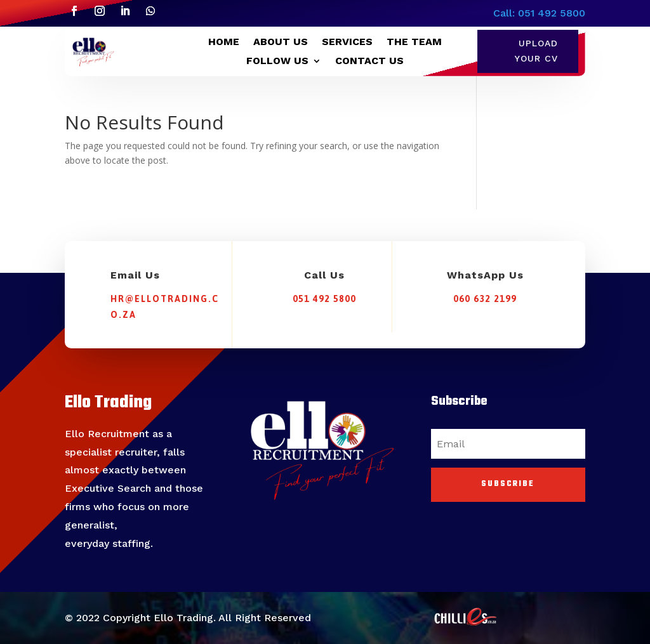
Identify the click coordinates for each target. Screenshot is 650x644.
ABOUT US (281, 43)
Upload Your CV (536, 51)
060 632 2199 (485, 299)
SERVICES (347, 43)
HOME (224, 43)
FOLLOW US (277, 62)
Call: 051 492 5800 (539, 13)
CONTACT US (369, 62)
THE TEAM (414, 43)
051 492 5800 (324, 299)
